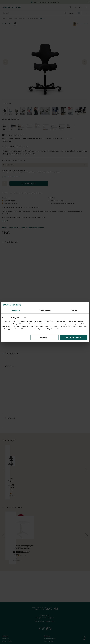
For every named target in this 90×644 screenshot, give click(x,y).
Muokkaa (45, 338)
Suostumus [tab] (16, 310)
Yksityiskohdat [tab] (45, 310)
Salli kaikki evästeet (73, 338)
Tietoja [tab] (74, 310)
